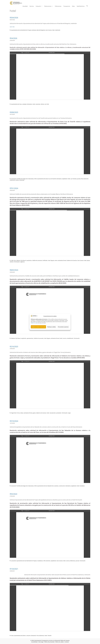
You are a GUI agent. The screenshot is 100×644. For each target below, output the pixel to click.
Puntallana (82, 486)
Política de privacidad (49, 642)
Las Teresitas (74, 179)
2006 (12, 260)
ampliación (24, 338)
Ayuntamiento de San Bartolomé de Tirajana (21, 30)
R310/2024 (14, 421)
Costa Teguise (51, 260)
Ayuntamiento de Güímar (20, 636)
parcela (79, 179)
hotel (53, 30)
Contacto (67, 642)
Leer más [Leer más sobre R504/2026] (12, 27)
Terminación (17, 262)
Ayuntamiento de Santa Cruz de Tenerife (47, 179)
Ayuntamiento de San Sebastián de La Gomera (48, 486)
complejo (24, 104)
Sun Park (47, 104)
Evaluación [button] (40, 6)
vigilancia (22, 262)
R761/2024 (14, 188)
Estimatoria (30, 104)
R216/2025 (14, 346)
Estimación (33, 636)
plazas (88, 260)
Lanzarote (38, 104)
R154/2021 (14, 569)
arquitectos (29, 260)
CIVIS (44, 561)
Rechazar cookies (52, 327)
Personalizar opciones (63, 327)
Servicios (32, 6)
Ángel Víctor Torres (16, 413)
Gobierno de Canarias (72, 260)
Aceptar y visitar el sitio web (38, 327)
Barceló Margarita (41, 30)
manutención (53, 413)
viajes (69, 413)
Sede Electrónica (81, 6)
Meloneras (73, 561)
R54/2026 (13, 38)
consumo (28, 636)
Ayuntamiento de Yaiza (16, 104)
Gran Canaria (49, 30)
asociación (14, 561)
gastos (34, 413)
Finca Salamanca (40, 636)
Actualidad (25, 6)
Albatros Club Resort (21, 260)
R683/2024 (14, 270)
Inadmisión (58, 30)
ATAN (35, 179)
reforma (42, 104)
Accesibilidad (34, 642)
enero (56, 260)
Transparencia (67, 6)
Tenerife (49, 636)
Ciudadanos (40, 561)
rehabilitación (70, 338)
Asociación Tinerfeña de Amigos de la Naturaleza (22, 179)
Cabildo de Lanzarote (37, 260)
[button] (87, 6)
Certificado (45, 260)
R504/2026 (14, 18)
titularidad (22, 180)
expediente (65, 179)
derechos (48, 561)
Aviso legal (41, 642)
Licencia (65, 338)
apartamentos (30, 338)
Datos (73, 6)
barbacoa (34, 30)
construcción (62, 486)
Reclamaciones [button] (49, 6)
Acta (15, 260)
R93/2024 (13, 494)
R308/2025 (14, 112)
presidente (59, 413)
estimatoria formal (62, 260)
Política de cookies (34, 323)
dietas (22, 413)
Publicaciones (58, 6)
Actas (12, 636)
